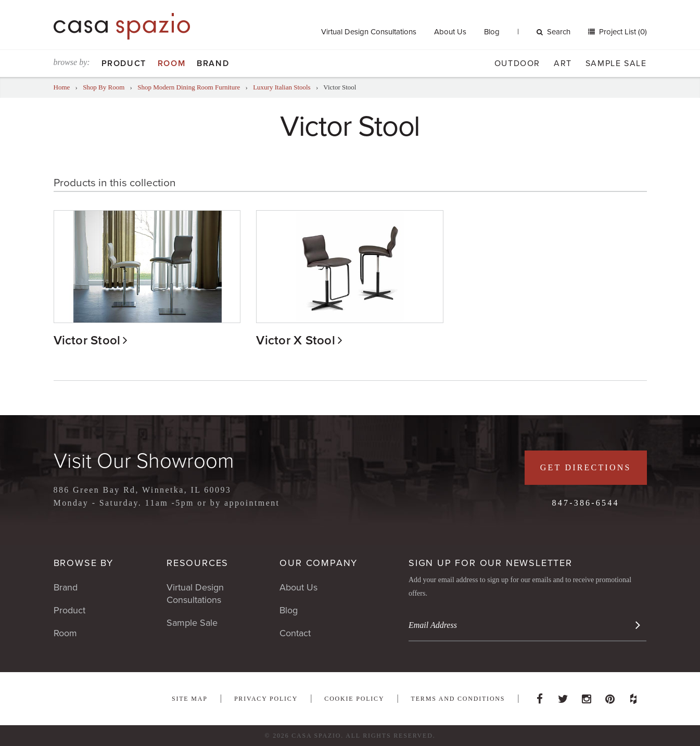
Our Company (319, 563)
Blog (492, 32)
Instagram (587, 696)
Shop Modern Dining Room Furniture (189, 87)
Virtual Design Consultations (369, 32)
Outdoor (517, 63)
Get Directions (586, 467)
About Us (450, 32)
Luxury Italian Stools (282, 87)
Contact (295, 633)
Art (563, 63)
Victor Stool (87, 340)
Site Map (190, 699)
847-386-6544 (586, 503)
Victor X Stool (295, 340)
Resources (198, 563)
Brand (213, 63)
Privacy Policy (266, 699)
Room (171, 63)
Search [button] (553, 32)
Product (124, 63)
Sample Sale (616, 63)
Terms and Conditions (458, 699)
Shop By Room (104, 87)
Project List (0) (622, 32)
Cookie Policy (354, 699)
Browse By (84, 563)
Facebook (540, 696)
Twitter (563, 696)
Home (62, 87)
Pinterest (610, 696)
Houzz (633, 696)
